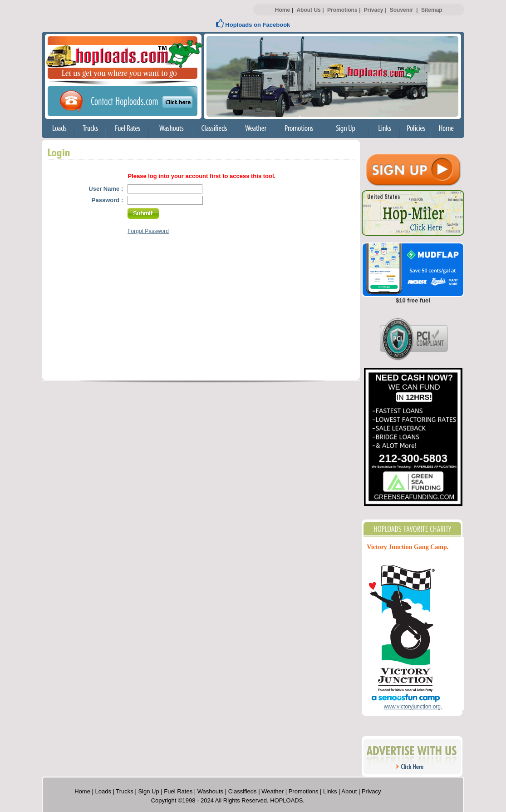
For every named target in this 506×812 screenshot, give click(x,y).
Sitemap (432, 10)
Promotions (342, 10)
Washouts (210, 791)
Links (330, 791)
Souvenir (401, 10)
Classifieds (243, 791)
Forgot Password (148, 231)
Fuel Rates (178, 791)
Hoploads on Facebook (253, 25)
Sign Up (148, 791)
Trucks (125, 791)
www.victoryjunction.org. (413, 707)
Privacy (374, 10)
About (349, 791)
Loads (103, 791)
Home (282, 10)
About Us (308, 10)
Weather (273, 791)
